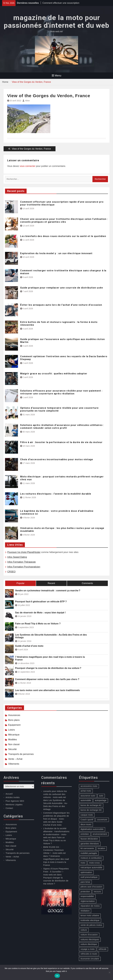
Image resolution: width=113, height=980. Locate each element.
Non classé (14, 744)
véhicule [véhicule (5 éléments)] (102, 949)
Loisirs (12, 730)
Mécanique (14, 735)
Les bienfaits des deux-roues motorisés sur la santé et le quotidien (63, 236)
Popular (20, 583)
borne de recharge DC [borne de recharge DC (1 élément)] (91, 810)
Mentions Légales (14, 805)
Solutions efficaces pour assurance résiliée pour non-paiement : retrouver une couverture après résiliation (61, 392)
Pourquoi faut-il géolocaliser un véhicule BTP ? (41, 602)
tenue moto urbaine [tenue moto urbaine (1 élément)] (90, 915)
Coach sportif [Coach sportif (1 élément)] (87, 820)
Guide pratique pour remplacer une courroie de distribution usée (62, 288)
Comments (87, 583)
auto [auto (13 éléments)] (101, 796)
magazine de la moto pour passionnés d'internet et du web (56, 22)
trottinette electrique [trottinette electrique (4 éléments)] (90, 920)
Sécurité (12, 749)
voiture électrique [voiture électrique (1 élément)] (89, 944)
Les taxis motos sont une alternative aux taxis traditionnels (47, 690)
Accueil (9, 794)
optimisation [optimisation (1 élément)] (86, 872)
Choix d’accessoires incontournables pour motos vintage (57, 459)
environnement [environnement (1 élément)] (100, 834)
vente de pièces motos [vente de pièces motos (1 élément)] (91, 925)
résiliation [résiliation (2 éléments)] (85, 911)
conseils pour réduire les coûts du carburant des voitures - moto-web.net (55, 794)
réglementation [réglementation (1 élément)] (88, 901)
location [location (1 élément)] (101, 848)
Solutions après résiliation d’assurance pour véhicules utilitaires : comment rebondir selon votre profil (62, 426)
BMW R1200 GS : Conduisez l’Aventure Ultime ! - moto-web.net (54, 850)
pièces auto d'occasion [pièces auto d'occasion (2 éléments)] (91, 887)
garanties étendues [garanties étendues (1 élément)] (90, 844)
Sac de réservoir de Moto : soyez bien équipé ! (40, 613)
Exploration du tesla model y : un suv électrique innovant (56, 253)
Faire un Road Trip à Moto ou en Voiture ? (38, 624)
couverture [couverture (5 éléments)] (102, 820)
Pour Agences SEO (15, 801)
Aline (27, 101)
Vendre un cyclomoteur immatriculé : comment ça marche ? (48, 591)
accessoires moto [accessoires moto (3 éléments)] (89, 786)
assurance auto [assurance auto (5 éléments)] (88, 796)
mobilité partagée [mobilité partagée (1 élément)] (89, 853)
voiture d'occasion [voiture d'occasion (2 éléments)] (89, 935)
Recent (51, 583)
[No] (109, 972)
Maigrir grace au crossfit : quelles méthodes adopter (54, 374)
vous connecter (28, 166)
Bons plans (14, 720)
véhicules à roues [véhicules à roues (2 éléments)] (89, 954)
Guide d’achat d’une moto (29, 646)
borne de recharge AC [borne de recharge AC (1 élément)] (91, 805)
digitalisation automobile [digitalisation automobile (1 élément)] (92, 829)
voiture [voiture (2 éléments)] (84, 930)
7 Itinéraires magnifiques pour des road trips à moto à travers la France (50, 658)
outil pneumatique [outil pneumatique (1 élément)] (89, 877)
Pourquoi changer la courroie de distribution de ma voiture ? (48, 668)
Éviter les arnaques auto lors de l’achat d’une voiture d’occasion (61, 305)
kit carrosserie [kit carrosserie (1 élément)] (87, 848)
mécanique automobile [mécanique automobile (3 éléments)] (91, 867)
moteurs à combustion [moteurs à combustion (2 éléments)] (91, 858)
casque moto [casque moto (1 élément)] (87, 815)
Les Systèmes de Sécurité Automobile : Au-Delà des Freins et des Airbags (51, 636)
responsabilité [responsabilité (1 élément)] (87, 896)
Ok (57, 976)
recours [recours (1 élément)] (97, 891)
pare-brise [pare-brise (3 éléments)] (85, 882)
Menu (56, 76)
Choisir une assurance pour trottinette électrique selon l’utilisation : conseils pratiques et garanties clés (64, 220)
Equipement (14, 725)
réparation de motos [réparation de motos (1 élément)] (90, 906)
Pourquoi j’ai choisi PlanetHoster (24, 552)
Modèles (13, 740)
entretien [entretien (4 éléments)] (85, 834)
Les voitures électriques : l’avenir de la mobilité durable (56, 494)
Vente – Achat (15, 759)
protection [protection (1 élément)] (85, 891)
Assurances (14, 715)
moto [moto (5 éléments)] (83, 863)
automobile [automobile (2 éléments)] (86, 800)
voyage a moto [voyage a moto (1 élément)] (88, 949)
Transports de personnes (21, 754)
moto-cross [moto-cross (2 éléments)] (94, 863)
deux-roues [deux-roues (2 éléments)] (86, 824)
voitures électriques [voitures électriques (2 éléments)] (90, 939)
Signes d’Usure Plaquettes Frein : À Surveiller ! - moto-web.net (56, 872)
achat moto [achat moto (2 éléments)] (86, 791)
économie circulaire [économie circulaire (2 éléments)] (90, 959)
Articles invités (13, 797)
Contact (9, 808)
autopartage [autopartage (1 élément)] (101, 800)
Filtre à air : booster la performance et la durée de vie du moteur (61, 442)
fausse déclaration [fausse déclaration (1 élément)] (89, 839)
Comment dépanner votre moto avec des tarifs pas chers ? (47, 679)
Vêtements (14, 764)
